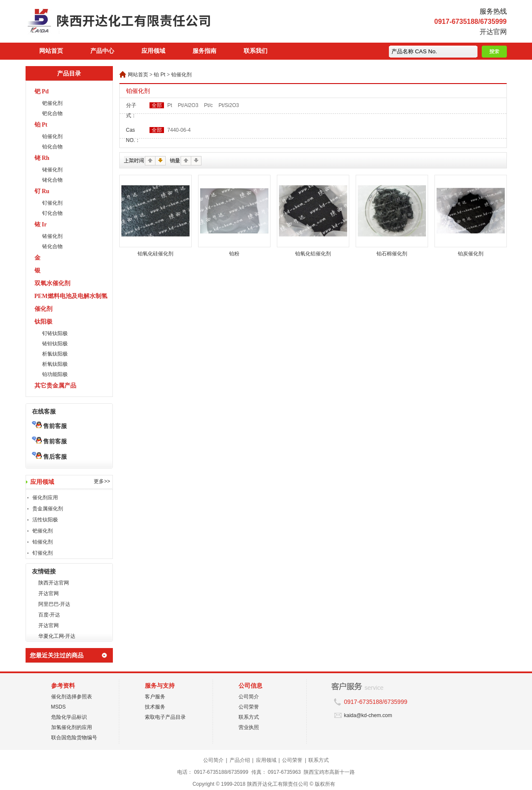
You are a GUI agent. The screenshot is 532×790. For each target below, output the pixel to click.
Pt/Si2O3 (229, 105)
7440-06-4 (179, 130)
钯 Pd (42, 91)
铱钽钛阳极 (55, 344)
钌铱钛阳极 (55, 333)
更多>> (102, 481)
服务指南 (204, 51)
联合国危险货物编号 (74, 738)
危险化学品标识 (69, 717)
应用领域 (153, 51)
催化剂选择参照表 (72, 697)
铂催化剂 (52, 136)
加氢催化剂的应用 (72, 727)
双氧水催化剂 (52, 283)
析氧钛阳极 (55, 364)
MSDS (59, 707)
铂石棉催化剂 (392, 254)
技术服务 (155, 707)
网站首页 (51, 51)
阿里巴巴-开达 (55, 604)
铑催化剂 (52, 170)
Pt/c (208, 105)
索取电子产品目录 (165, 717)
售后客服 (50, 457)
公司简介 (249, 697)
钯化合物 (52, 113)
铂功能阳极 (55, 374)
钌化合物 (52, 213)
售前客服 (50, 426)
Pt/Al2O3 (188, 105)
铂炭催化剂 (471, 254)
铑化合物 (52, 180)
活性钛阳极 (45, 520)
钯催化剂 (52, 103)
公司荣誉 (249, 707)
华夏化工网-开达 (57, 636)
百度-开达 (49, 615)
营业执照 (249, 727)
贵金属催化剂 (48, 509)
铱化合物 (52, 246)
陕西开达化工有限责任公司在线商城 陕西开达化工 (136, 23)
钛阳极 (43, 322)
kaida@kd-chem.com (368, 715)
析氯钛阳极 (55, 354)
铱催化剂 (52, 236)
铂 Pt (41, 125)
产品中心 (102, 51)
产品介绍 (240, 760)
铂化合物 (52, 147)
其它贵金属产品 (55, 386)
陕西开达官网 (54, 583)
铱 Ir (41, 224)
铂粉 (234, 254)
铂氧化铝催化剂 (313, 254)
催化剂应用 (45, 498)
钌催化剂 (52, 203)
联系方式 (249, 717)
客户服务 (155, 697)
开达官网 (493, 32)
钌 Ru (42, 191)
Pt (170, 105)
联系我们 (256, 51)
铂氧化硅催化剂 (155, 254)
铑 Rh (42, 158)
